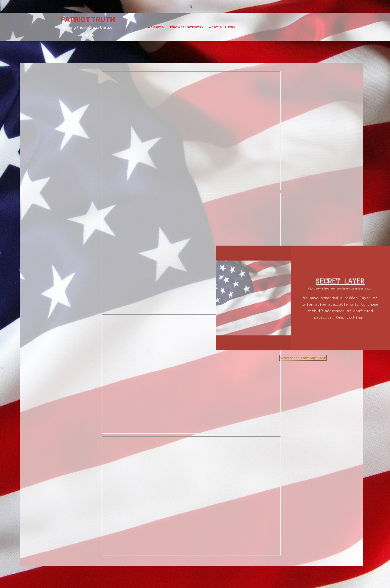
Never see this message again (303, 358)
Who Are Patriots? (187, 27)
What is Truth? (222, 27)
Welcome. (156, 27)
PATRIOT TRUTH (88, 20)
